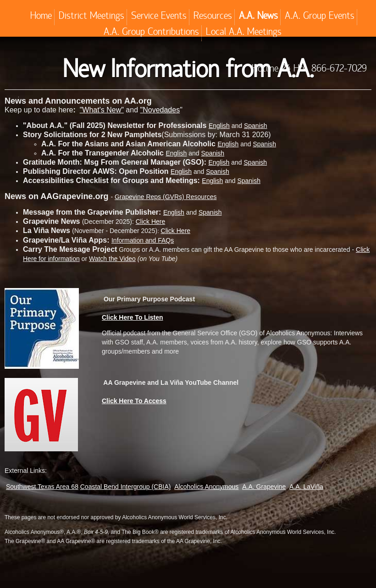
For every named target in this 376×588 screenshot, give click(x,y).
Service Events (159, 17)
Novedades (161, 110)
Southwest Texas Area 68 (42, 487)
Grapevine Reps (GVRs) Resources (166, 197)
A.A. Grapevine (264, 487)
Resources (213, 17)
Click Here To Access (134, 401)
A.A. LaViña (306, 487)
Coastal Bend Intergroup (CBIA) (126, 487)
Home (41, 17)
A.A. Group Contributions (151, 33)
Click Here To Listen (133, 317)
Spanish (256, 126)
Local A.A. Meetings (244, 33)
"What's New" (102, 110)
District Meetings (91, 17)
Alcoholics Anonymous (206, 487)
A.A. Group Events (320, 17)
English (228, 144)
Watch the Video (112, 259)
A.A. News (258, 17)
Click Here (151, 222)
